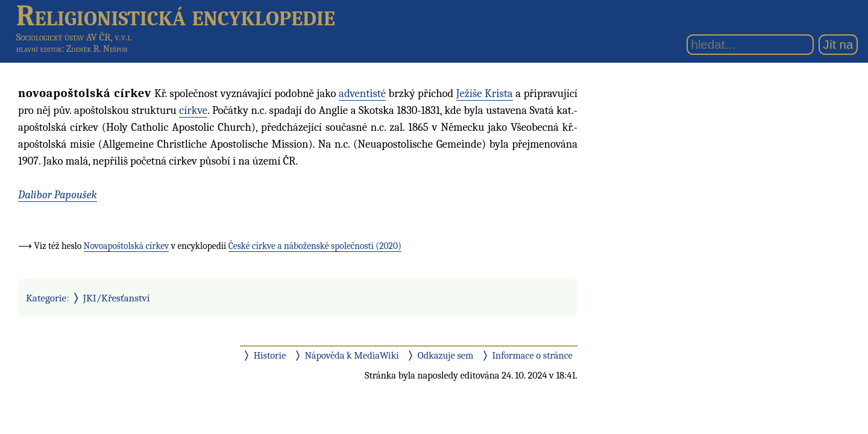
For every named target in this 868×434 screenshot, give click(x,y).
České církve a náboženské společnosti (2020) (315, 246)
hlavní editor (39, 49)
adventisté (362, 93)
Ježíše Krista (485, 93)
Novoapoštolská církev (127, 246)
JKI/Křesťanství (117, 298)
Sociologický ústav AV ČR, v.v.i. (74, 37)
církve (193, 110)
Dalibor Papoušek (58, 195)
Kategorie (46, 298)
